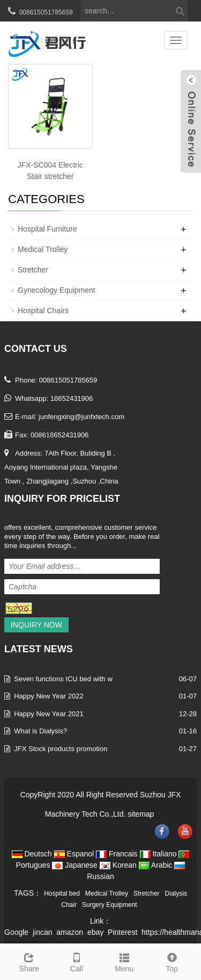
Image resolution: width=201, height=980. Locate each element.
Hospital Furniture (47, 229)
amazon (70, 932)
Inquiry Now (36, 625)
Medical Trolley (43, 249)
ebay (95, 932)
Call (77, 961)
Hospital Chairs (43, 311)
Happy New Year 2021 (49, 714)
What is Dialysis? (40, 731)
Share (29, 961)
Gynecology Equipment (57, 290)
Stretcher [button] (147, 893)
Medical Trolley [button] (107, 893)
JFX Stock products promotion (61, 749)
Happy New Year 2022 (49, 696)
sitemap (141, 814)
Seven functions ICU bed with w (63, 679)
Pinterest (122, 932)
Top (172, 961)
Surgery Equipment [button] (110, 905)
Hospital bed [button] (62, 893)
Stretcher (33, 270)
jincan (43, 932)
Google (16, 932)
